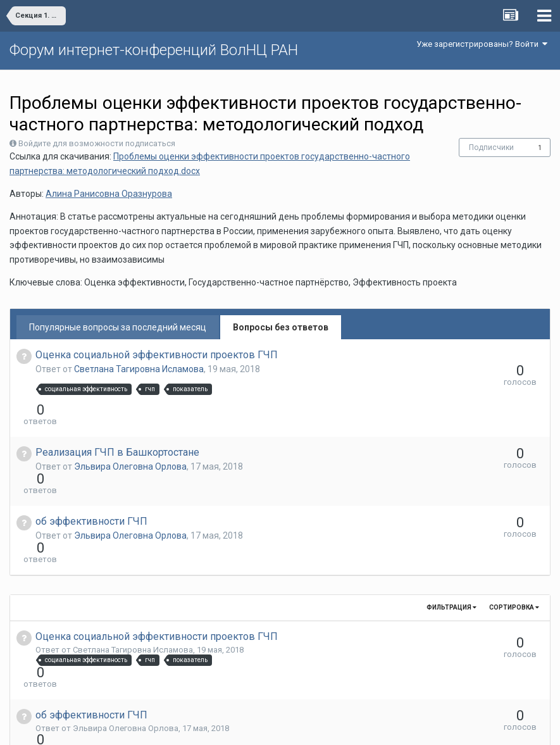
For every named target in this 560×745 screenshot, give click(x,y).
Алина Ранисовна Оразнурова (109, 194)
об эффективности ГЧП (91, 476)
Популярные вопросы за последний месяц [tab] (118, 327)
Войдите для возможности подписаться (97, 143)
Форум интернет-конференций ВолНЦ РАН (154, 50)
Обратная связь (299, 726)
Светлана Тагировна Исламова (139, 369)
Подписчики (491, 147)
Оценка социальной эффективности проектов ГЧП (157, 355)
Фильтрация (451, 539)
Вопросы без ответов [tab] (281, 327)
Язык (241, 726)
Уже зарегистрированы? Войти (482, 44)
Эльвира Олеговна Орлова (130, 444)
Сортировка (514, 539)
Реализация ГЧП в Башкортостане (117, 429)
